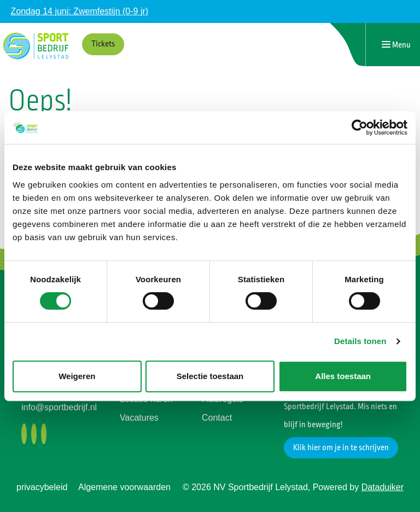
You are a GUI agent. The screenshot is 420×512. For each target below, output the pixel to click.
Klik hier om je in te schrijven (341, 448)
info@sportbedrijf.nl (59, 407)
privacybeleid (42, 487)
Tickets (103, 44)
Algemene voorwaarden (124, 487)
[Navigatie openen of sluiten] (396, 45)
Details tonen (360, 341)
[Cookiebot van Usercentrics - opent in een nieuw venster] (360, 127)
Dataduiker (383, 487)
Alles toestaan (343, 376)
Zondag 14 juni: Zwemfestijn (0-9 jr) (79, 11)
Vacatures (139, 418)
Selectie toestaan (210, 376)
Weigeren (77, 376)
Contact (217, 418)
